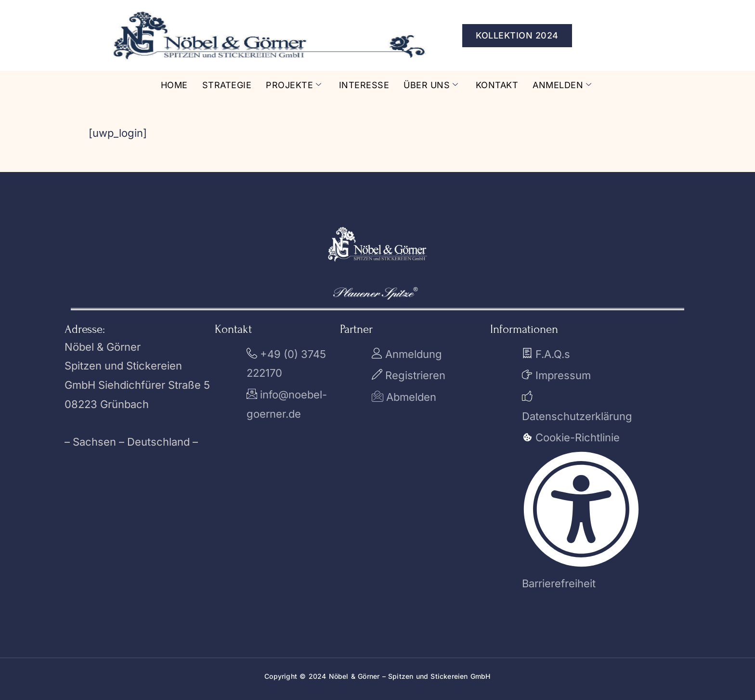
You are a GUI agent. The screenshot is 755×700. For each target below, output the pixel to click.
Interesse (364, 85)
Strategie (227, 85)
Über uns (431, 85)
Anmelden (562, 85)
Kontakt (497, 85)
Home (174, 85)
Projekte (294, 85)
